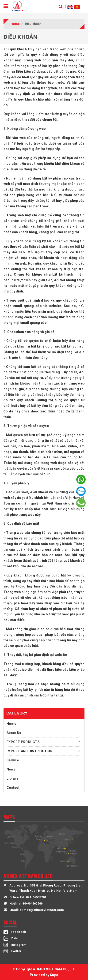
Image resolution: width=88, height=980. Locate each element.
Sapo (54, 975)
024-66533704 (36, 897)
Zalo (11, 938)
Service (13, 760)
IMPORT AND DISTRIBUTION (30, 751)
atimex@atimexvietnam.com (42, 910)
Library (12, 778)
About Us (14, 733)
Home (11, 724)
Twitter (13, 951)
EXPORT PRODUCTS (23, 742)
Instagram (15, 945)
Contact (13, 788)
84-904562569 (32, 903)
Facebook (15, 932)
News (11, 769)
